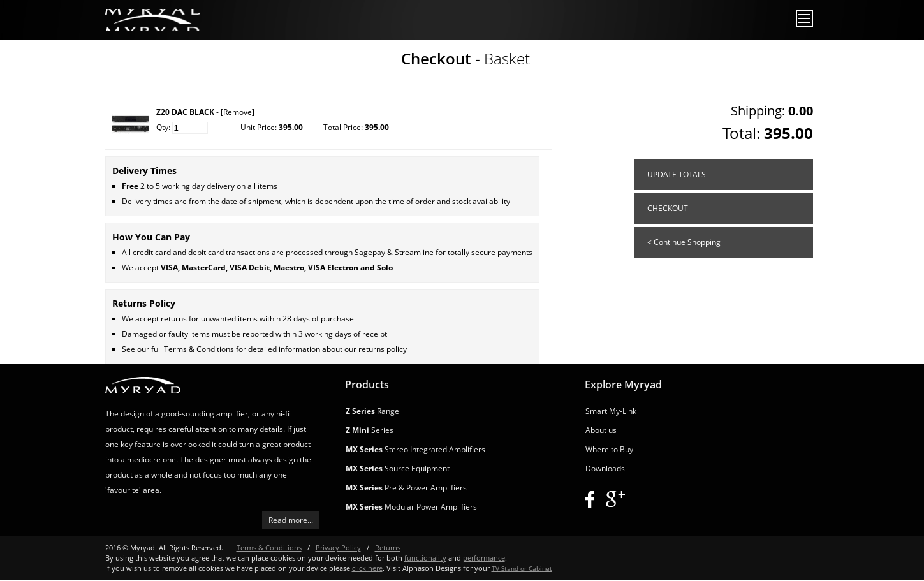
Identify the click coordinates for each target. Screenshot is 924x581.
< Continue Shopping (684, 242)
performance (484, 558)
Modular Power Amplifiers (411, 507)
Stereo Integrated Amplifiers (415, 449)
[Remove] (238, 112)
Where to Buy (609, 449)
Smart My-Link (611, 411)
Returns (388, 548)
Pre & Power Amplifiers (406, 488)
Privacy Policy (338, 548)
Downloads (605, 468)
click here (367, 568)
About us (601, 430)
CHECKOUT (668, 208)
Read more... (291, 520)
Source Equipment (398, 468)
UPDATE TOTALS (677, 174)
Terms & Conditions (199, 349)
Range (372, 411)
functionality (425, 558)
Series (370, 430)
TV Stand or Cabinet (522, 568)
